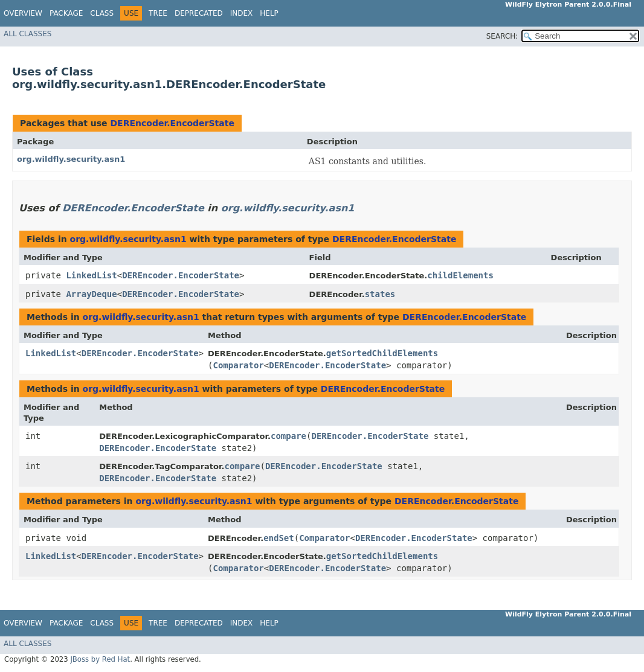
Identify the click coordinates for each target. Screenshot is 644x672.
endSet (279, 538)
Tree (158, 13)
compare (288, 436)
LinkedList (91, 275)
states (380, 294)
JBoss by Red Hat (100, 659)
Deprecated (199, 13)
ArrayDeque (91, 294)
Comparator (238, 365)
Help (269, 13)
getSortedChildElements (382, 353)
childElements (460, 275)
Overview (23, 13)
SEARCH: (502, 36)
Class (102, 13)
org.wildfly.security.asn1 (71, 159)
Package (66, 13)
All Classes (27, 34)
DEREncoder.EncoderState (172, 123)
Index (242, 13)
